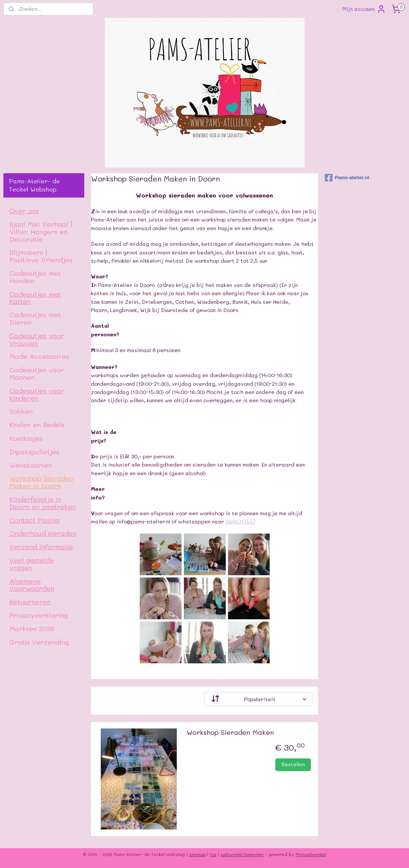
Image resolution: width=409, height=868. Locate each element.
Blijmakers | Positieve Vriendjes (41, 256)
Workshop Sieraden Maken (230, 733)
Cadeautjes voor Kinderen (37, 394)
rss (213, 854)
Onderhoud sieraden (43, 533)
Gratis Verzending (39, 642)
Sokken (21, 411)
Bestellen (293, 764)
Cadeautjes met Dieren (35, 318)
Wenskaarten (31, 465)
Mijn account (364, 9)
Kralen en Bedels (37, 424)
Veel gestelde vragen (32, 564)
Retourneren (30, 601)
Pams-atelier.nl (347, 178)
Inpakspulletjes (34, 451)
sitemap (197, 854)
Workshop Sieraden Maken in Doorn (41, 482)
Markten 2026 (32, 628)
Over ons (24, 210)
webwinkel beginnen (242, 854)
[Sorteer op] (258, 699)
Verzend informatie (41, 546)
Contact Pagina (34, 520)
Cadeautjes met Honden (35, 277)
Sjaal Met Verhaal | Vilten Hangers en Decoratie (41, 231)
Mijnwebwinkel (311, 854)
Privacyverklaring (39, 615)
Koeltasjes (26, 438)
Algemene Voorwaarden (32, 585)
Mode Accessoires (39, 356)
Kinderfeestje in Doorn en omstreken (43, 503)
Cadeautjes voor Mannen (37, 373)
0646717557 (240, 521)
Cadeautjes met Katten (35, 298)
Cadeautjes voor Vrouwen (37, 339)
